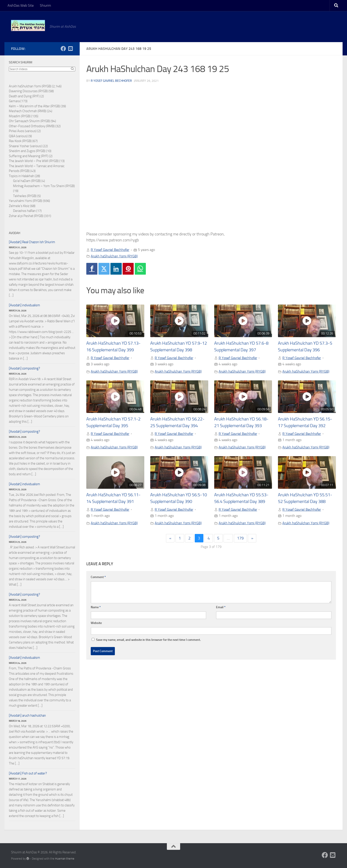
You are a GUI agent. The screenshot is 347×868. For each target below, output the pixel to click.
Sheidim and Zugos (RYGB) (27, 151)
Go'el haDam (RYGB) (27, 181)
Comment (98, 577)
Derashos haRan (24, 211)
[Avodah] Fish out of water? (28, 773)
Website (96, 623)
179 (240, 538)
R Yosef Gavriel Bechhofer (111, 81)
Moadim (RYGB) (20, 116)
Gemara (14, 101)
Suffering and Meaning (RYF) (29, 156)
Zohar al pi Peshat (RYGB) (26, 216)
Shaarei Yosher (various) (25, 146)
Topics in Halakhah (21, 176)
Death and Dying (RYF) (24, 96)
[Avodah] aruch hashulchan (27, 716)
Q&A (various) (18, 136)
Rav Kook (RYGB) (20, 141)
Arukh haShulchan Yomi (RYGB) (114, 256)
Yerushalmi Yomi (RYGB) (26, 201)
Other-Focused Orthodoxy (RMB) (32, 126)
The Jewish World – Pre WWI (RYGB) (34, 161)
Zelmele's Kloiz (19, 206)
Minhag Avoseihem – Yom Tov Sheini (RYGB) (44, 186)
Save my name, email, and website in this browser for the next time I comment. (148, 640)
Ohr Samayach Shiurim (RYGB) (29, 121)
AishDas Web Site (21, 5)
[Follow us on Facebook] (63, 49)
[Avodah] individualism (24, 305)
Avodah (14, 233)
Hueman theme (65, 859)
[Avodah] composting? (24, 368)
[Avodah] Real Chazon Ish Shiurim (32, 242)
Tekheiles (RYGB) (25, 196)
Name (96, 607)
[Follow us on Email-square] (70, 49)
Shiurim (45, 5)
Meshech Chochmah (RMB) (28, 111)
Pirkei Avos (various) (23, 131)
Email (221, 607)
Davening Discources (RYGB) (28, 91)
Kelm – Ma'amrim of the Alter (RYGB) (34, 106)
